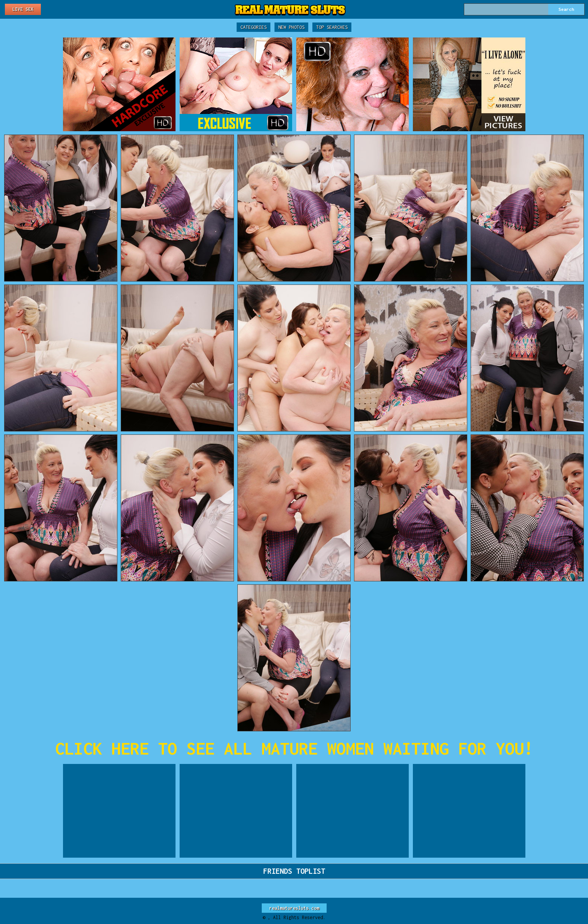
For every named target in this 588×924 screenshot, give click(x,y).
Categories (253, 27)
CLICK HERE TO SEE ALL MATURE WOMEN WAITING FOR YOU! (294, 748)
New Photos (291, 27)
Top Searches (332, 27)
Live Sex (23, 9)
